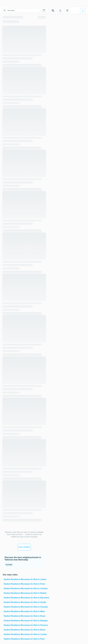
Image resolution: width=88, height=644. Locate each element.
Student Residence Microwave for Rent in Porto (24, 584)
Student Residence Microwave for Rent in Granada (25, 607)
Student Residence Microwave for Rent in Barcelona (25, 598)
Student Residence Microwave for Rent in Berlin (25, 630)
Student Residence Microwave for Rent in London (25, 634)
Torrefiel (9, 565)
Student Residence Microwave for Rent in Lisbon (25, 579)
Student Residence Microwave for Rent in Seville (25, 602)
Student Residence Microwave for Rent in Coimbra (25, 589)
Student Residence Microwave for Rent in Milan (24, 611)
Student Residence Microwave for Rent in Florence (25, 625)
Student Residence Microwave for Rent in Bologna (25, 621)
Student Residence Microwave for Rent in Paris (24, 639)
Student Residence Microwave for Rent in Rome (25, 616)
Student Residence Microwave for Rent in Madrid (25, 593)
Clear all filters (24, 547)
